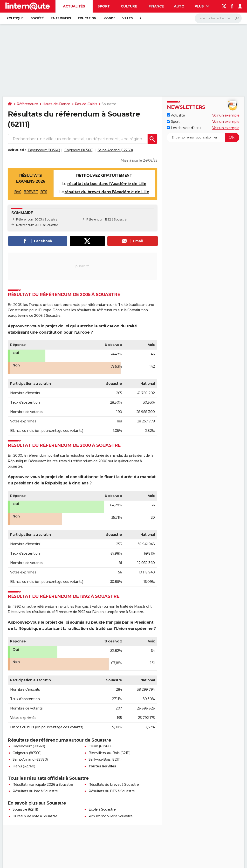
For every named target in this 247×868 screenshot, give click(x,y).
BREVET (31, 192)
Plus (202, 6)
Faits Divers (61, 18)
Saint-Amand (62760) (115, 150)
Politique (15, 18)
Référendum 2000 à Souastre (37, 225)
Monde (109, 18)
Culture (129, 6)
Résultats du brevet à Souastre (114, 785)
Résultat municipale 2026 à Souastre (43, 785)
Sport (104, 6)
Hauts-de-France (56, 104)
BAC (18, 192)
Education (87, 18)
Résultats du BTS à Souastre (112, 791)
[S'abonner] (203, 138)
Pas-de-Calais (86, 104)
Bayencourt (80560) (44, 150)
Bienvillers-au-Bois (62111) (110, 753)
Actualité (176, 115)
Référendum (27, 104)
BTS (44, 192)
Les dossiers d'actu (184, 128)
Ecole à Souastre (102, 809)
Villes (127, 18)
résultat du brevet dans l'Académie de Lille (107, 192)
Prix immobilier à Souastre (110, 816)
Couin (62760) (100, 746)
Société (37, 18)
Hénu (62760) (24, 766)
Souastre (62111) (25, 809)
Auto (179, 6)
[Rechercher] (218, 18)
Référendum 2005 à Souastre (37, 219)
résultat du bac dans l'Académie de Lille (107, 184)
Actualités (74, 6)
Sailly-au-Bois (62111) (105, 759)
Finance (156, 6)
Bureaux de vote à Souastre (35, 816)
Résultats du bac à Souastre (35, 791)
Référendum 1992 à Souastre (106, 219)
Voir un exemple (226, 115)
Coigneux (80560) (79, 150)
